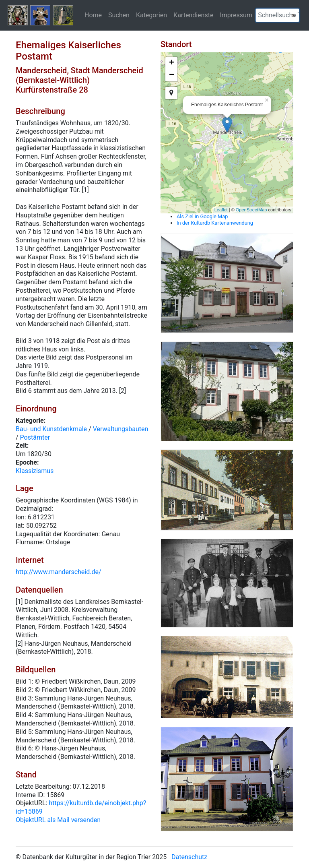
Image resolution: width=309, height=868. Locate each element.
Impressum (236, 15)
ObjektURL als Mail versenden (58, 820)
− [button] (172, 75)
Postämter (35, 437)
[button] (293, 15)
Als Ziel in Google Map (202, 216)
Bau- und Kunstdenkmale (51, 429)
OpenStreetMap (251, 210)
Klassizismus (35, 471)
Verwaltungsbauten (121, 429)
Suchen (119, 15)
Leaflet (221, 210)
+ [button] (172, 63)
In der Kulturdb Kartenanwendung (215, 223)
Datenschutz (189, 857)
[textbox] (277, 15)
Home (93, 15)
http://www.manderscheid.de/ (59, 572)
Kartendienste (193, 15)
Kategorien (151, 15)
